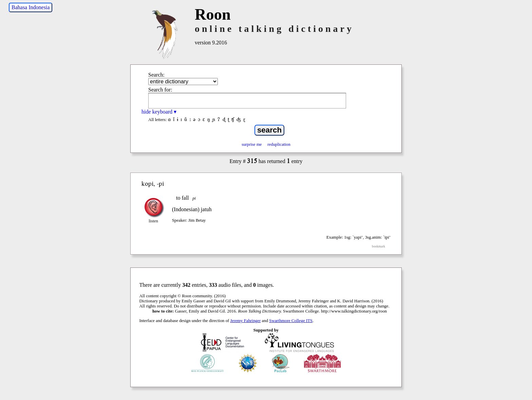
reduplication (279, 144)
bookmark (378, 246)
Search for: (160, 90)
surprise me (252, 144)
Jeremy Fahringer (246, 321)
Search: (156, 75)
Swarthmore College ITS (291, 321)
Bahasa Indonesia (31, 7)
